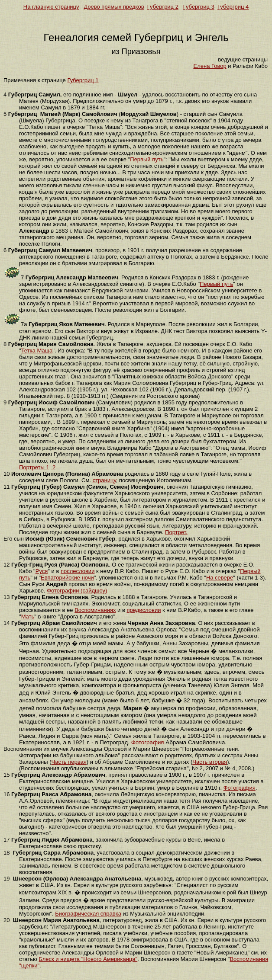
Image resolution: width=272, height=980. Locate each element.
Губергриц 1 (83, 80)
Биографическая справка (88, 914)
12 (6, 565)
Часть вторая (210, 762)
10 (6, 474)
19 (6, 879)
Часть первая (69, 762)
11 (6, 487)
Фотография (148, 742)
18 (6, 853)
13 (6, 597)
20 (6, 920)
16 (6, 794)
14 (6, 623)
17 (6, 840)
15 (6, 775)
